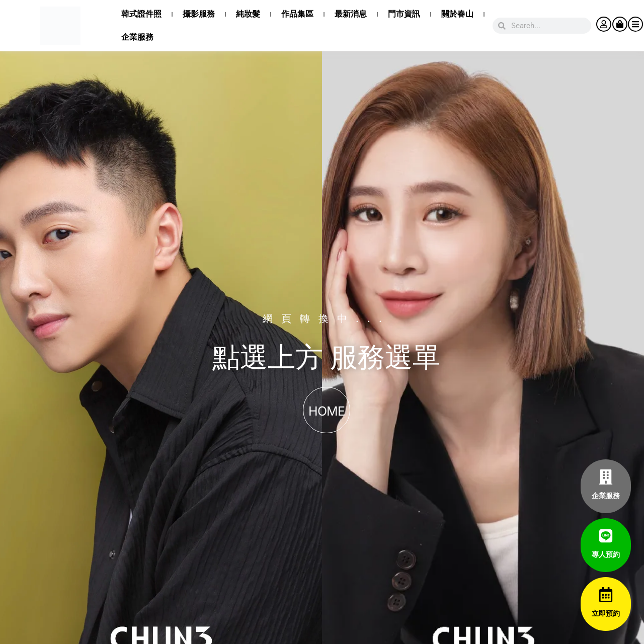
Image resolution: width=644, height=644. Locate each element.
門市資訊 (404, 14)
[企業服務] (606, 477)
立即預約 (606, 613)
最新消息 (351, 14)
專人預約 (606, 554)
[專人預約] (606, 536)
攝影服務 (199, 14)
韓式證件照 (141, 14)
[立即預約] (606, 595)
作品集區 (297, 14)
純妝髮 (248, 14)
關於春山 (457, 14)
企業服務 (137, 37)
